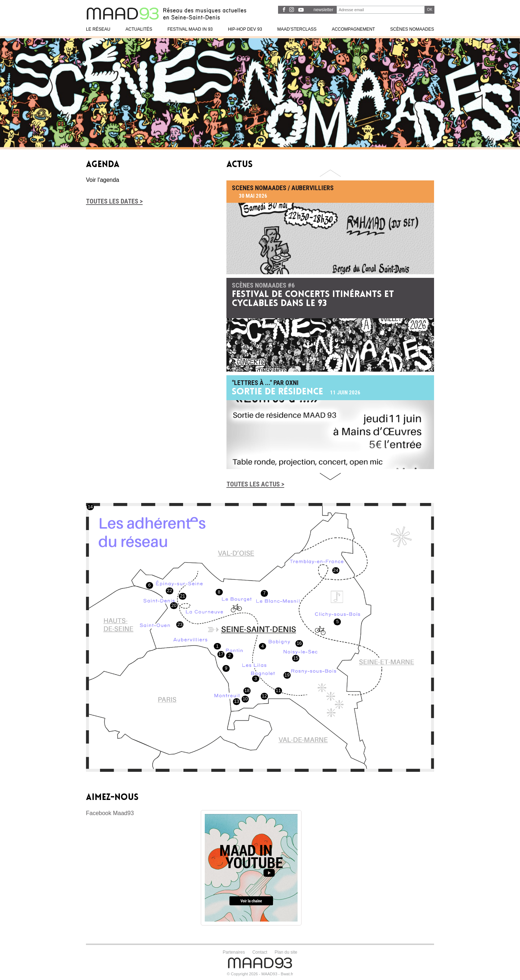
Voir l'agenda (103, 180)
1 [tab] (503, 137)
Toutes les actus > (255, 484)
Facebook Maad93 (110, 813)
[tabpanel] (260, 93)
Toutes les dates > (114, 201)
